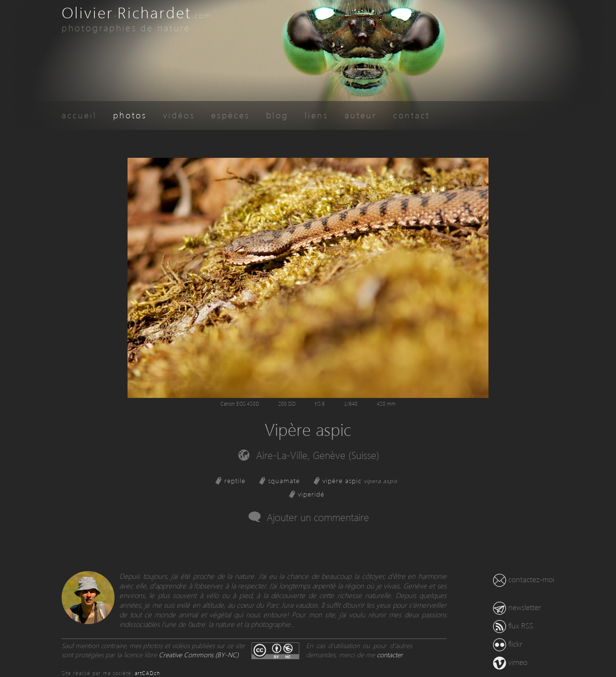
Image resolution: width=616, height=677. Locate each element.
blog (277, 115)
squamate (284, 480)
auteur (361, 115)
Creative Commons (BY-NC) (199, 655)
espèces (231, 115)
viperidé (311, 494)
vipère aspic (360, 480)
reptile (235, 480)
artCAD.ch (148, 673)
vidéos (179, 115)
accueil (79, 115)
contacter (390, 655)
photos (130, 115)
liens (316, 115)
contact (411, 115)
